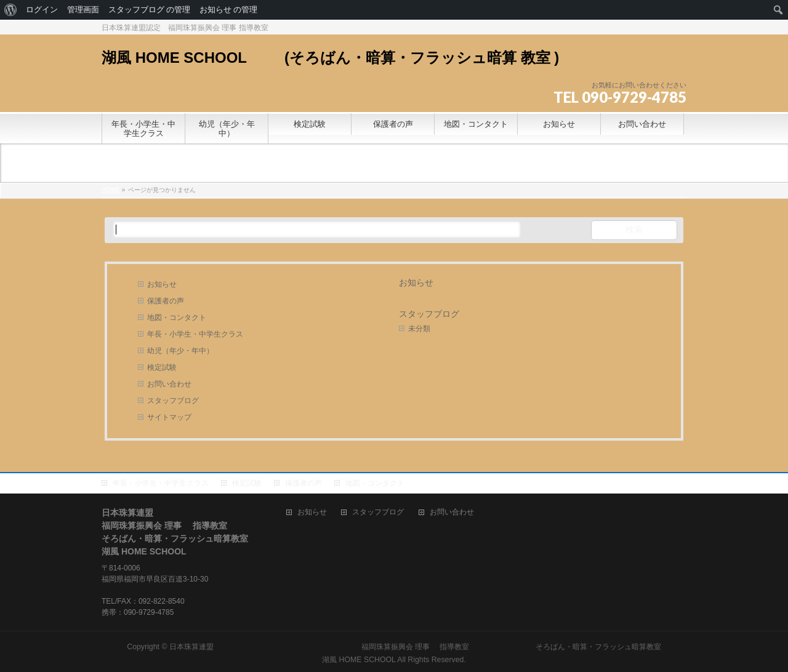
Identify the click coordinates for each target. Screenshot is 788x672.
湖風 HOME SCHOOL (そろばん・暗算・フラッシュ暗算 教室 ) (338, 58)
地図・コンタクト (177, 318)
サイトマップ (169, 417)
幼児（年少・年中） (180, 351)
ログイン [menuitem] (42, 10)
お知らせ (162, 284)
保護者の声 (166, 301)
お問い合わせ (169, 384)
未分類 (419, 329)
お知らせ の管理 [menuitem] (228, 10)
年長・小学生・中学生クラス (195, 334)
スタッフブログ (173, 401)
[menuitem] (11, 10)
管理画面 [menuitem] (83, 10)
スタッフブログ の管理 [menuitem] (149, 10)
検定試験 (162, 367)
